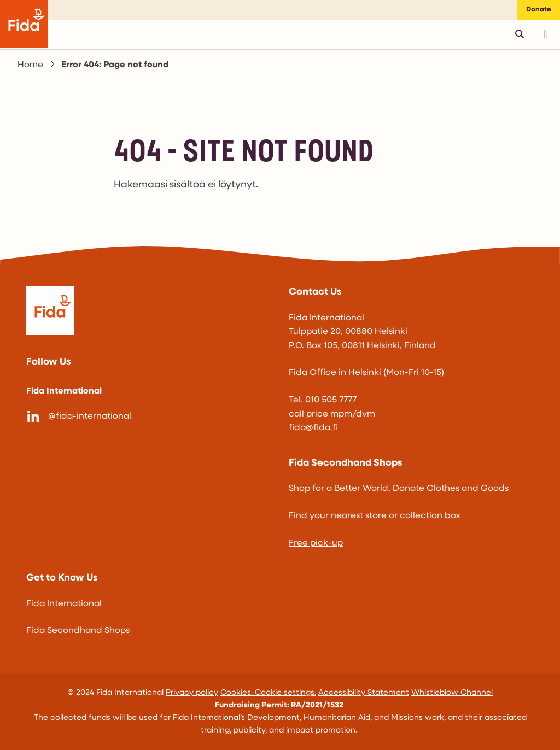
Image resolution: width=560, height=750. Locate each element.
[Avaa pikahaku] (520, 34)
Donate (539, 10)
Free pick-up (316, 543)
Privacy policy (192, 693)
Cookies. (238, 693)
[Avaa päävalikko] (546, 34)
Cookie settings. (285, 693)
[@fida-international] (149, 417)
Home (30, 65)
